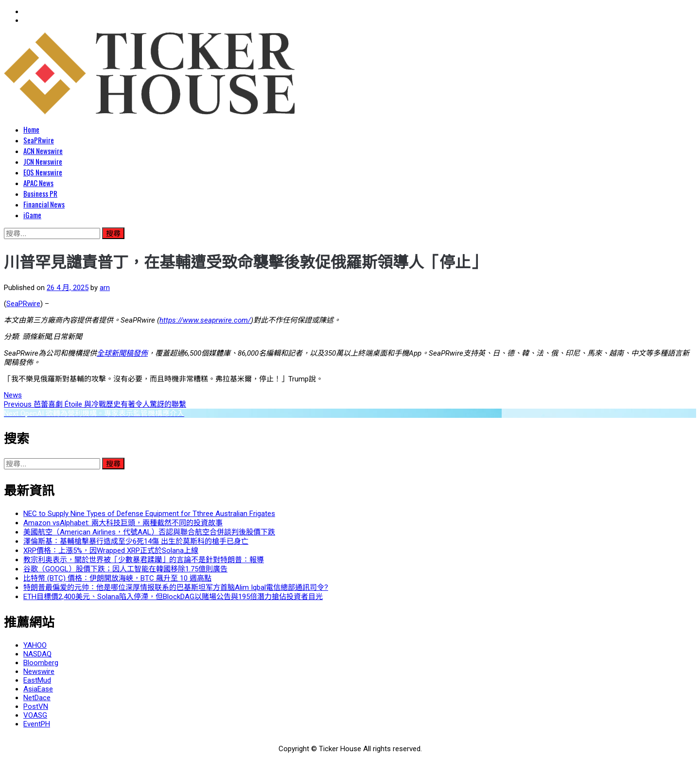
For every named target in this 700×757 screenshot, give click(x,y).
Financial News (44, 204)
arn (105, 288)
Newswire (39, 671)
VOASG (35, 715)
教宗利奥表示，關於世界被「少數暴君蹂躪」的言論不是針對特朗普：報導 (144, 560)
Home (31, 129)
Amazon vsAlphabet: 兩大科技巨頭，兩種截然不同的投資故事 (123, 523)
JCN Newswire (43, 161)
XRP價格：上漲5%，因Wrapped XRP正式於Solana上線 (111, 551)
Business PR (40, 193)
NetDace (37, 698)
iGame (32, 215)
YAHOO (35, 645)
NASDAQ (37, 654)
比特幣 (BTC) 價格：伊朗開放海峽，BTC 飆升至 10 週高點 (117, 578)
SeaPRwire (39, 140)
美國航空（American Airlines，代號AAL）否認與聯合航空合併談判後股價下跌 (149, 532)
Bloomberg (41, 663)
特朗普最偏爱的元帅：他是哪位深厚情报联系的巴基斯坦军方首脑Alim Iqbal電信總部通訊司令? (176, 587)
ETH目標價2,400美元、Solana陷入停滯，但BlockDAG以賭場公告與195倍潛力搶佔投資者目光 (173, 597)
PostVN (36, 706)
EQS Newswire (43, 172)
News (13, 395)
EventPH (37, 724)
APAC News (38, 183)
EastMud (37, 680)
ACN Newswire (43, 151)
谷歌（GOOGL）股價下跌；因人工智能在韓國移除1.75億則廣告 (125, 569)
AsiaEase (38, 689)
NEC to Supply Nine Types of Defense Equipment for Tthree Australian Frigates (149, 514)
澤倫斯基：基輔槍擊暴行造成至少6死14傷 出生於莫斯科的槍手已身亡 (136, 541)
